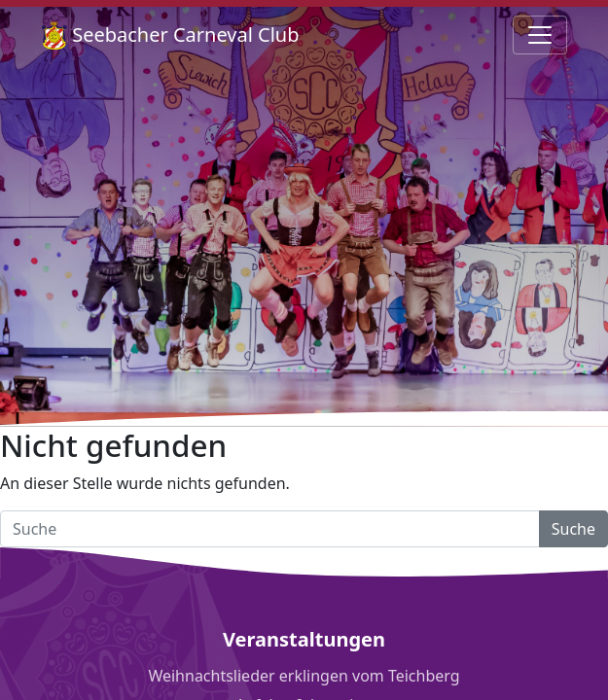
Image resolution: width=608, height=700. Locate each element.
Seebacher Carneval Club (171, 35)
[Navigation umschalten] (540, 35)
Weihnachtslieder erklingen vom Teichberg (304, 676)
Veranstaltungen (304, 639)
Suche (573, 529)
